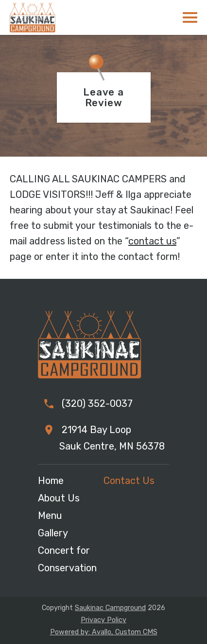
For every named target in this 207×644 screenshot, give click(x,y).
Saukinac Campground (110, 608)
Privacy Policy (103, 620)
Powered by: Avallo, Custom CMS (104, 632)
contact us (152, 241)
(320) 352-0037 (96, 403)
